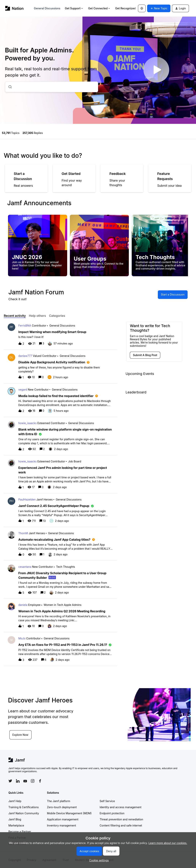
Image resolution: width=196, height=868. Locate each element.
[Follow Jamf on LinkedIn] (18, 781)
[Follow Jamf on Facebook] (40, 781)
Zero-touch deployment (62, 807)
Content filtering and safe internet (121, 825)
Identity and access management (121, 807)
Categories (57, 316)
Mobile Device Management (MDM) (69, 813)
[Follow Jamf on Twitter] (10, 781)
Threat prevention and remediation (121, 819)
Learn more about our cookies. (168, 843)
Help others (37, 316)
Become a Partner (20, 832)
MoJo (22, 638)
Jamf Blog (15, 819)
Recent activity (15, 316)
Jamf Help (15, 801)
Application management (63, 819)
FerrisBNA (25, 325)
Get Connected (99, 8)
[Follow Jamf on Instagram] (33, 781)
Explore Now (21, 735)
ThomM (23, 533)
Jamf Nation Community (24, 813)
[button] (98, 860)
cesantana (25, 567)
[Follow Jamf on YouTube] (25, 781)
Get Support (74, 8)
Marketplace (16, 825)
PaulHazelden (27, 499)
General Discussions (47, 8)
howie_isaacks (27, 423)
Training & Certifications (24, 807)
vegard (23, 390)
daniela (23, 605)
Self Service (107, 801)
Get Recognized (127, 8)
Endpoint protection (112, 813)
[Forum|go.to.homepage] (14, 8)
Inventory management (61, 825)
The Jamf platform (59, 801)
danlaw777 (25, 356)
